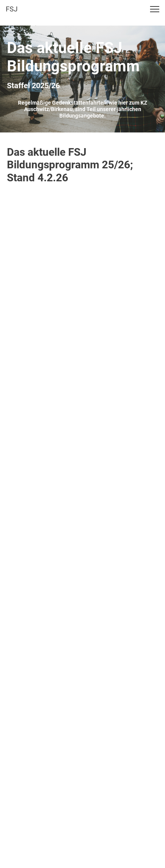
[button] (155, 9)
